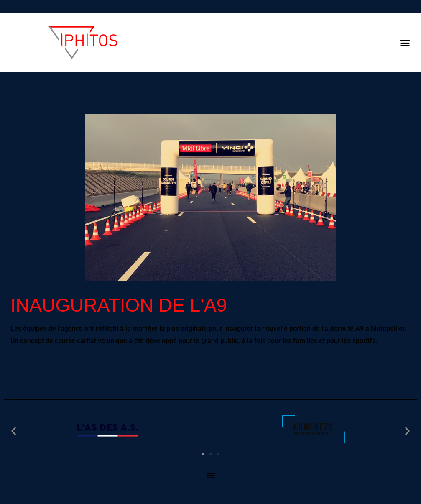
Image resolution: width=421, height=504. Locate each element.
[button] (405, 43)
